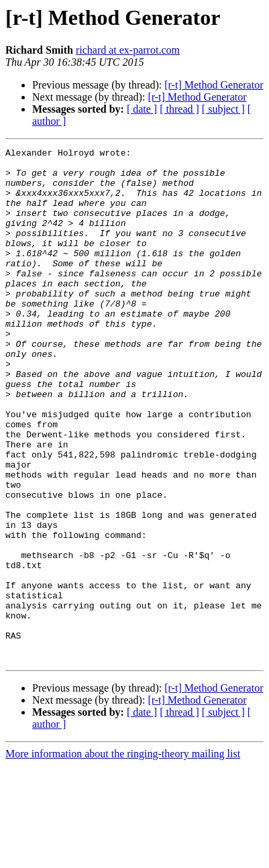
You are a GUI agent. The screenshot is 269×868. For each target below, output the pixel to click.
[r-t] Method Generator (214, 85)
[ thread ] (179, 109)
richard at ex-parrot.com (128, 50)
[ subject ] (223, 109)
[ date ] (142, 109)
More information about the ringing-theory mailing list (123, 856)
